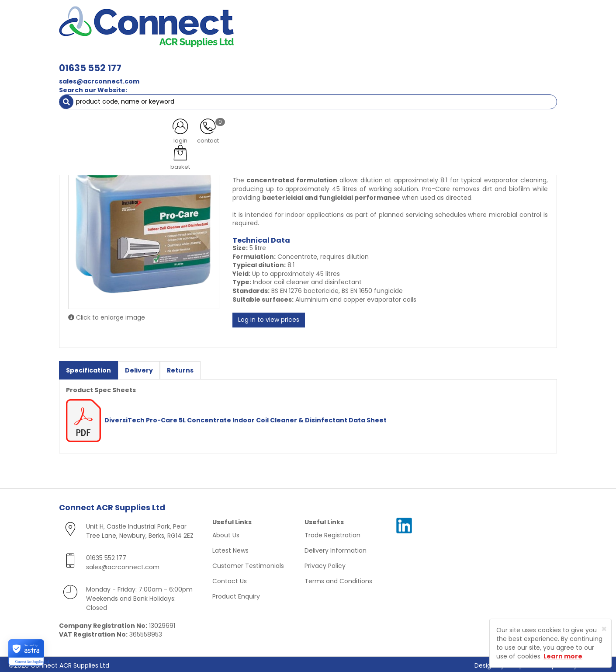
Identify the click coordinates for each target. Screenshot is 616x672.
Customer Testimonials (248, 564)
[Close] (604, 629)
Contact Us (230, 579)
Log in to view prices (269, 318)
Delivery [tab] (139, 369)
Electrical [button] (403, 61)
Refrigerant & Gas (249, 61)
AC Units (481, 61)
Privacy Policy (325, 564)
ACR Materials (98, 79)
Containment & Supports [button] (168, 61)
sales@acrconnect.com (222, 34)
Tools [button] (444, 61)
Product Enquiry (236, 594)
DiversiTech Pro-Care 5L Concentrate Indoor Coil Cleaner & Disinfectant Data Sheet (226, 418)
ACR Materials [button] (89, 61)
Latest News (230, 548)
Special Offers (528, 61)
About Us (226, 533)
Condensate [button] (312, 61)
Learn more (563, 656)
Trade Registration (332, 533)
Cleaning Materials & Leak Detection (185, 79)
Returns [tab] (180, 369)
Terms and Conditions (338, 579)
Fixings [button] (360, 61)
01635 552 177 (213, 21)
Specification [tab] (88, 369)
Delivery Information (336, 548)
